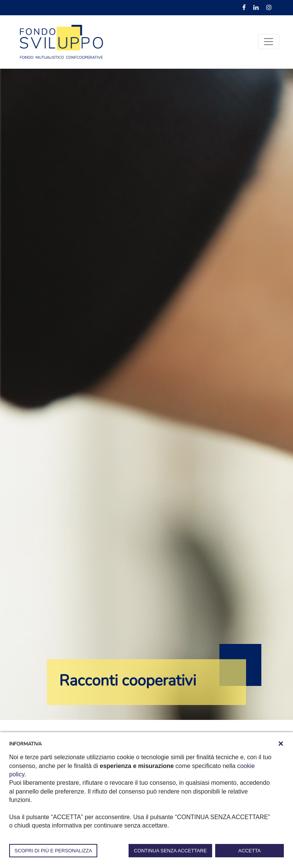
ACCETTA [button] (250, 851)
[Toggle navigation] (269, 42)
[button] (281, 744)
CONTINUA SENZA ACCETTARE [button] (170, 851)
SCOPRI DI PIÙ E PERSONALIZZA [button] (53, 851)
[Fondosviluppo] (61, 41)
